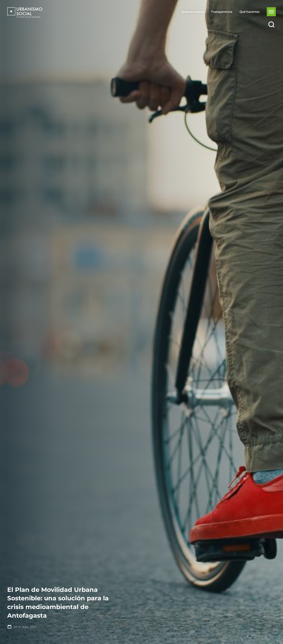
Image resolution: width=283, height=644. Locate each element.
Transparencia (222, 12)
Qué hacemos (250, 12)
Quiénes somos (193, 12)
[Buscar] (271, 25)
